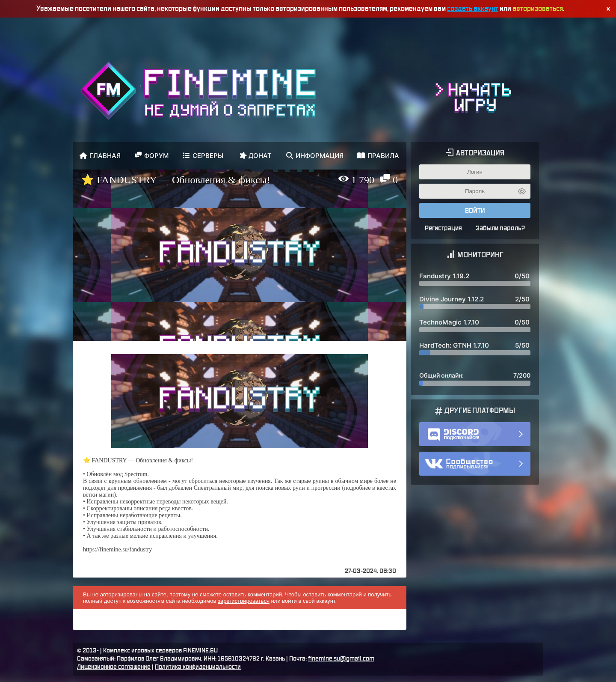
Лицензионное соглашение (114, 667)
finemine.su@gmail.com (341, 659)
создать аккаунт (473, 9)
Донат (255, 155)
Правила (378, 156)
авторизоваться (538, 9)
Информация (315, 156)
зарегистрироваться (244, 601)
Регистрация (443, 228)
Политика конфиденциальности (198, 667)
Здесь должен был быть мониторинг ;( (475, 328)
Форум (152, 156)
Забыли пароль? (500, 228)
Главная (100, 156)
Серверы (203, 156)
